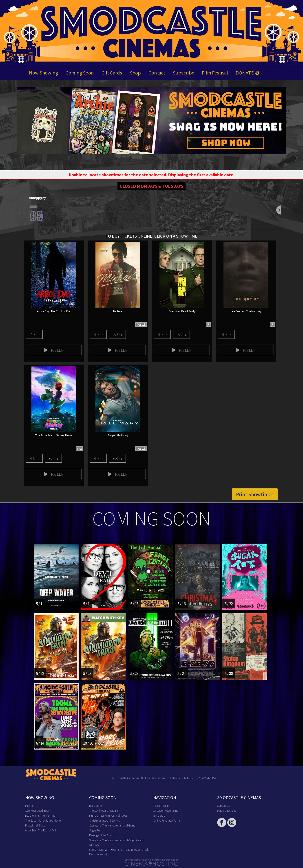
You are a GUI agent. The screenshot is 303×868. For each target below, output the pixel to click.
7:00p (34, 334)
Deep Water (96, 806)
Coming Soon (80, 73)
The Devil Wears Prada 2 (104, 810)
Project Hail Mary (35, 825)
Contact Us (224, 806)
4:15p (34, 458)
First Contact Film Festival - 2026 (108, 815)
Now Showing (43, 73)
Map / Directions (227, 810)
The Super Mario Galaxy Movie (43, 820)
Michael (30, 806)
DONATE (247, 73)
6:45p (53, 458)
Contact (157, 73)
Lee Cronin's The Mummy (40, 815)
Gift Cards (112, 73)
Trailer (54, 350)
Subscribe (184, 73)
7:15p (181, 334)
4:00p (98, 334)
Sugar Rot (95, 830)
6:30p (117, 458)
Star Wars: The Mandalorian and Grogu (112, 825)
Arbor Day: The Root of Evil (41, 830)
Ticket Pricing (161, 806)
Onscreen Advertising (166, 810)
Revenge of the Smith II (103, 835)
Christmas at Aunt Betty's (104, 820)
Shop (135, 73)
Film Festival (215, 73)
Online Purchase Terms (167, 820)
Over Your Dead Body (37, 810)
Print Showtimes (255, 494)
